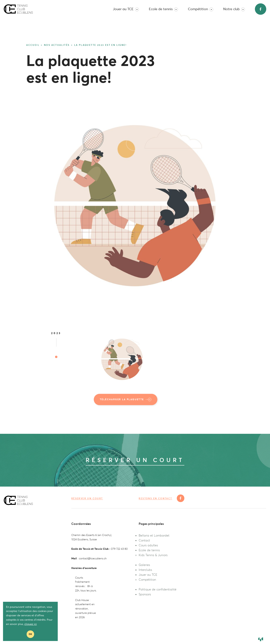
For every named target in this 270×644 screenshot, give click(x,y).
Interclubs (145, 570)
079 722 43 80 (119, 549)
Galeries (144, 565)
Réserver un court (87, 498)
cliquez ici (31, 624)
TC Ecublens (18, 9)
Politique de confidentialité (158, 589)
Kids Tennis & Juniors (153, 555)
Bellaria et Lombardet (154, 535)
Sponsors (145, 594)
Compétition (201, 9)
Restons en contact (155, 498)
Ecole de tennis (163, 9)
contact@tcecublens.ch (93, 558)
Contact (144, 540)
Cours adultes (148, 545)
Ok (30, 634)
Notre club (234, 9)
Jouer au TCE (126, 9)
